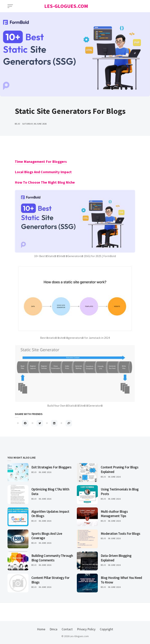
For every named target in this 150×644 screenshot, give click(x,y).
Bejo (34, 472)
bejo (17, 124)
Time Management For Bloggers (41, 162)
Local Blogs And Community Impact (43, 172)
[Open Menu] (10, 6)
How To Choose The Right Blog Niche (45, 182)
